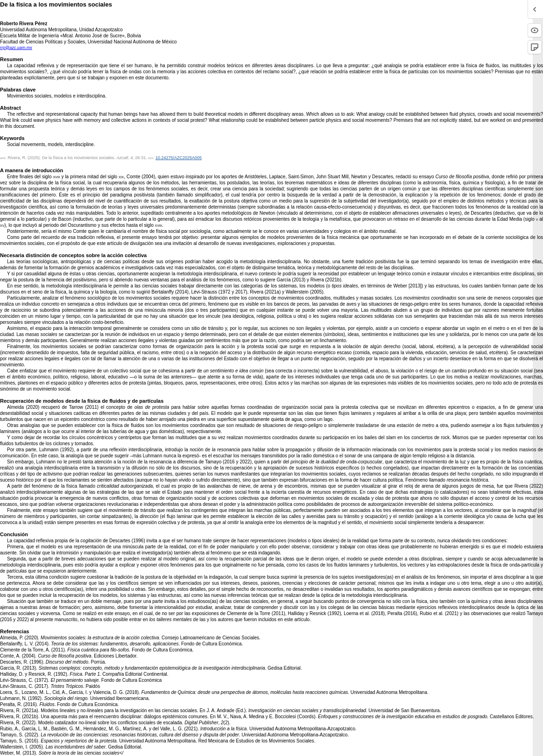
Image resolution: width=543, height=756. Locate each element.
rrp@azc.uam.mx (16, 48)
